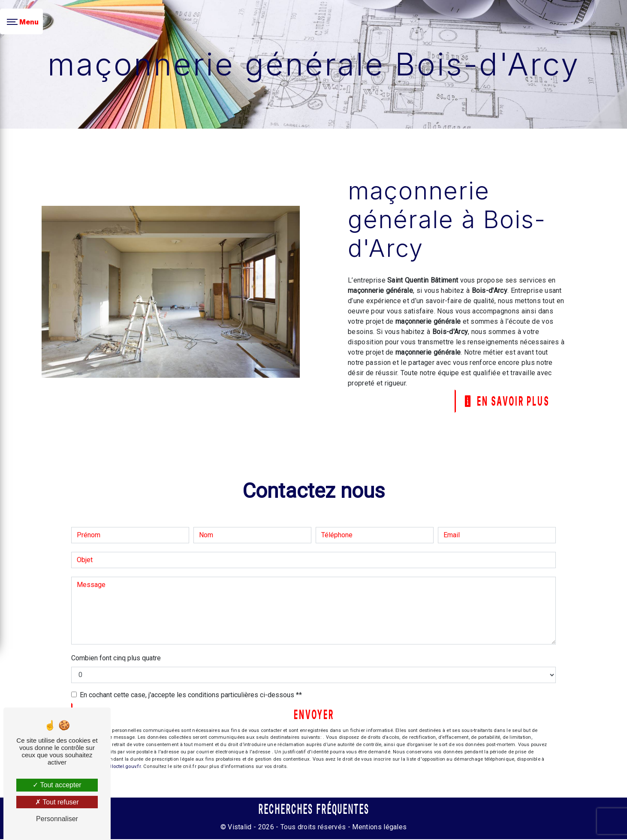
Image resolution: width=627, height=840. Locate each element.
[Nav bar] (21, 21)
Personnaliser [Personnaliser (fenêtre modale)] (57, 819)
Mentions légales (378, 828)
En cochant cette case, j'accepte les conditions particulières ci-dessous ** (191, 695)
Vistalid (240, 828)
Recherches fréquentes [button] (314, 810)
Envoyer (314, 715)
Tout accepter (57, 785)
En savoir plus (505, 401)
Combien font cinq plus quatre (116, 658)
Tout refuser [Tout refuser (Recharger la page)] (57, 802)
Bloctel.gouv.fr (124, 767)
